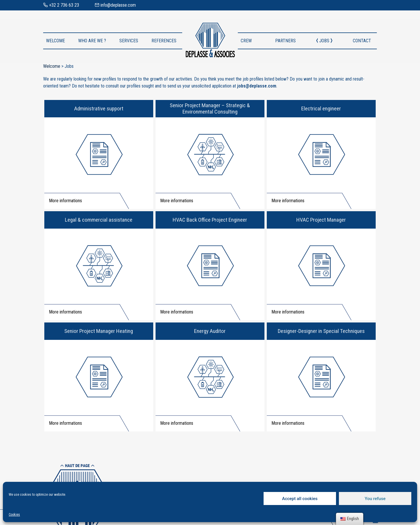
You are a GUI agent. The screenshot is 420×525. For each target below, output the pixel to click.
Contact (362, 41)
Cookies (14, 515)
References (164, 41)
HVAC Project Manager (321, 220)
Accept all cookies (300, 499)
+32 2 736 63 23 (61, 5)
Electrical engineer (321, 109)
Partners (285, 41)
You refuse (375, 499)
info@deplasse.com (115, 5)
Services (129, 41)
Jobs (324, 41)
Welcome (55, 41)
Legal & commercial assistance (99, 220)
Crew (246, 41)
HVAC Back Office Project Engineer (210, 220)
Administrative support (99, 109)
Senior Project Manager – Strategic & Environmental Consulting (210, 109)
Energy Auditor (210, 331)
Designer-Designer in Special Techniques (321, 331)
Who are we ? (92, 41)
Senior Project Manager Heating (99, 331)
